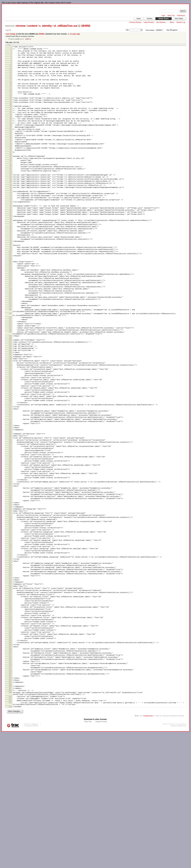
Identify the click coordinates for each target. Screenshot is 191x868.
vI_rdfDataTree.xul (66, 26)
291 (10, 779)
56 (11, 182)
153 (10, 430)
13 (11, 76)
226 (10, 614)
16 (11, 84)
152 (10, 427)
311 (10, 831)
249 (10, 672)
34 (11, 127)
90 (11, 266)
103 (10, 298)
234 (10, 634)
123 (10, 347)
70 (11, 217)
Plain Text (88, 857)
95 (11, 278)
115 (10, 327)
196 (10, 538)
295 (10, 789)
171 (10, 475)
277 (10, 743)
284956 (86, 26)
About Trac (171, 15)
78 (11, 236)
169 (10, 470)
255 (10, 688)
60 (11, 192)
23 (11, 100)
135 (10, 382)
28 (11, 112)
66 (11, 207)
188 (10, 518)
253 (10, 683)
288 (10, 771)
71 (11, 219)
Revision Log (181, 22)
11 (11, 72)
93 (11, 273)
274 (10, 736)
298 (10, 797)
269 (10, 723)
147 (10, 414)
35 (11, 129)
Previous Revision (135, 22)
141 (10, 399)
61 (11, 194)
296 (10, 792)
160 (10, 447)
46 (11, 157)
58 (11, 187)
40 (11, 142)
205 (10, 561)
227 (10, 617)
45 (11, 155)
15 (11, 81)
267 (10, 718)
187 (10, 515)
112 (10, 320)
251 (10, 678)
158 (10, 442)
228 (10, 619)
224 (10, 609)
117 (10, 332)
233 (10, 632)
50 (11, 167)
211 (10, 576)
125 (10, 353)
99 (11, 288)
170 (10, 473)
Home (139, 19)
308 (10, 821)
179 (10, 496)
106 (10, 304)
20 (11, 93)
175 (10, 485)
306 (10, 816)
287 (10, 769)
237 (10, 642)
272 (10, 731)
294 (10, 787)
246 (10, 665)
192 (10, 528)
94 (11, 276)
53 (11, 175)
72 (11, 221)
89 (11, 263)
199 (10, 546)
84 (11, 251)
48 (11, 162)
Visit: (127, 30)
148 (10, 417)
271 (10, 728)
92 (11, 271)
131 (10, 372)
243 (10, 657)
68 (11, 212)
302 (10, 807)
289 (10, 774)
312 (10, 834)
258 (10, 695)
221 (10, 601)
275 (10, 738)
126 (10, 355)
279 (10, 749)
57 (11, 184)
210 (10, 574)
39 (11, 139)
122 (10, 345)
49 (11, 165)
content (32, 26)
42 (11, 147)
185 (10, 510)
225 (10, 612)
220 (10, 599)
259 (10, 698)
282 (10, 756)
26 (11, 107)
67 (11, 209)
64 (11, 201)
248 (10, 670)
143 (10, 404)
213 (10, 581)
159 (10, 445)
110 (10, 315)
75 (11, 229)
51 (11, 170)
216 (10, 589)
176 (10, 488)
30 (11, 116)
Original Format (101, 857)
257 (10, 693)
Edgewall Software (32, 861)
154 (10, 432)
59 (11, 189)
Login (163, 15)
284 (10, 761)
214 (10, 584)
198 (10, 543)
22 (11, 98)
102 (10, 295)
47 (11, 160)
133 (10, 377)
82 (11, 246)
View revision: (150, 30)
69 (11, 214)
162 (10, 452)
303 (10, 809)
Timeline (149, 19)
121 (10, 342)
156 (10, 437)
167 (10, 465)
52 (11, 172)
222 (10, 604)
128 (10, 360)
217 (10, 591)
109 (10, 312)
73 (11, 224)
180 (10, 498)
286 (10, 766)
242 (10, 655)
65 (11, 204)
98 (11, 285)
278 (10, 746)
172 (10, 478)
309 (10, 824)
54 (11, 177)
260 (10, 700)
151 (10, 425)
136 (10, 385)
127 (10, 358)
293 (10, 784)
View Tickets (179, 19)
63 (11, 199)
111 (10, 317)
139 (10, 395)
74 (11, 226)
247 (10, 667)
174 (10, 483)
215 (10, 586)
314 (10, 841)
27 (11, 109)
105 (10, 302)
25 (11, 105)
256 (10, 690)
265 (10, 713)
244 (10, 660)
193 (10, 530)
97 (11, 283)
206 (10, 563)
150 (10, 422)
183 (10, 506)
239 (10, 647)
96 (11, 281)
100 (10, 290)
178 (10, 493)
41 (11, 144)
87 (11, 258)
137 (10, 387)
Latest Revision (149, 22)
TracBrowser (148, 851)
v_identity (45, 26)
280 (10, 751)
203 (10, 556)
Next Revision (161, 22)
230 (10, 624)
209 (10, 571)
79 (11, 238)
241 (10, 652)
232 (10, 629)
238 (10, 645)
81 (11, 243)
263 (10, 708)
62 (11, 197)
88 (11, 261)
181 (10, 501)
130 (10, 370)
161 (10, 450)
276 (10, 741)
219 (10, 596)
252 (10, 680)
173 (10, 480)
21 (11, 95)
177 (10, 491)
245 (10, 662)
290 (10, 776)
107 (10, 307)
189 (10, 520)
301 (10, 804)
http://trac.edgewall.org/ (178, 861)
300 (10, 802)
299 (10, 799)
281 (10, 754)
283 (10, 759)
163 (10, 455)
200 (10, 548)
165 (10, 460)
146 (10, 412)
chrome (21, 26)
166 (10, 463)
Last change (11, 34)
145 (10, 409)
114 (10, 325)
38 (11, 137)
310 (10, 829)
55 (11, 179)
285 (10, 764)
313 (10, 836)
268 (10, 721)
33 (11, 124)
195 (10, 536)
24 (11, 102)
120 (10, 340)
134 (10, 380)
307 (10, 819)
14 (11, 79)
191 (10, 525)
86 (11, 255)
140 (10, 397)
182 (10, 503)
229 (10, 622)
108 (10, 309)
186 (10, 513)
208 (10, 569)
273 (10, 733)
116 (10, 330)
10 (11, 69)
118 (10, 335)
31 (11, 119)
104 (10, 300)
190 (10, 523)
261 (10, 703)
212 (10, 579)
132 (10, 375)
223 (10, 607)
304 (10, 812)
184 (10, 508)
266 (10, 716)
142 (10, 402)
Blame (172, 22)
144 (10, 407)
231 (10, 627)
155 (10, 435)
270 (10, 726)
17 (11, 86)
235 (10, 637)
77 (11, 234)
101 (10, 293)
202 (10, 553)
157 (10, 440)
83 (11, 248)
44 (11, 152)
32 (11, 122)
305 (10, 814)
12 (11, 74)
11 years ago (75, 34)
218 (10, 594)
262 (10, 705)
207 (10, 566)
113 (10, 322)
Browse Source (164, 19)
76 (11, 231)
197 (10, 541)
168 (10, 468)
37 (11, 134)
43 (11, 149)
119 (10, 337)
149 (10, 420)
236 (10, 640)
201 (10, 551)
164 (10, 458)
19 (11, 90)
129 (10, 365)
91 (11, 268)
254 (10, 685)
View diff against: (176, 30)
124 (10, 350)
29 (11, 115)
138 (10, 392)
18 (11, 88)
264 (10, 711)
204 (10, 558)
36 (11, 132)
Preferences (181, 15)
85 (11, 253)
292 (10, 781)
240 (10, 650)
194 (10, 533)
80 (11, 241)
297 (10, 794)
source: (10, 26)
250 (10, 675)
